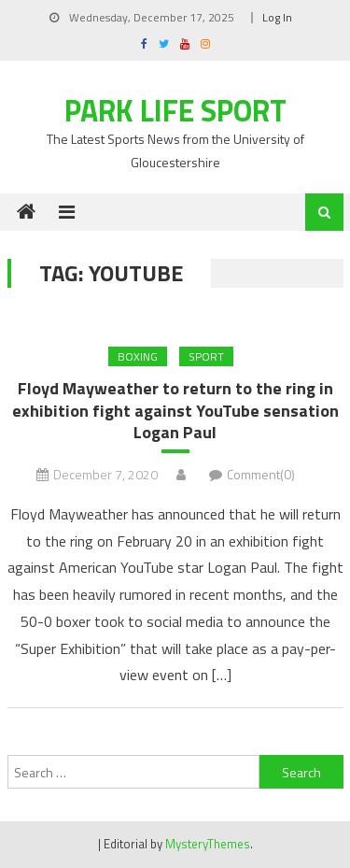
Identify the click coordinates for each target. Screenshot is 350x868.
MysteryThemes (208, 844)
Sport (206, 356)
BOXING (138, 356)
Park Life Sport (175, 110)
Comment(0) (261, 474)
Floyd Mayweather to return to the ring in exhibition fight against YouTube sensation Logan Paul (175, 410)
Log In (277, 17)
